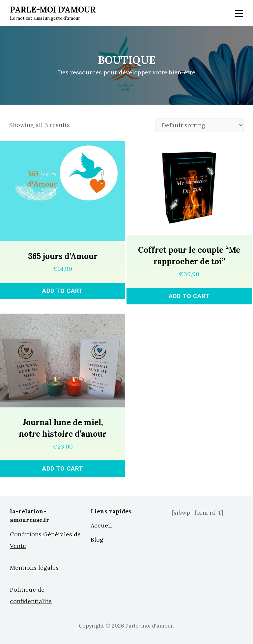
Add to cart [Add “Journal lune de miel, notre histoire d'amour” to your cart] (63, 468)
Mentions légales (34, 567)
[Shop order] (200, 125)
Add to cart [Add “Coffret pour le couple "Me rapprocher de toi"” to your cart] (189, 296)
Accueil (101, 525)
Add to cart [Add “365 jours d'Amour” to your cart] (63, 291)
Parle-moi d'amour (53, 10)
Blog (97, 540)
